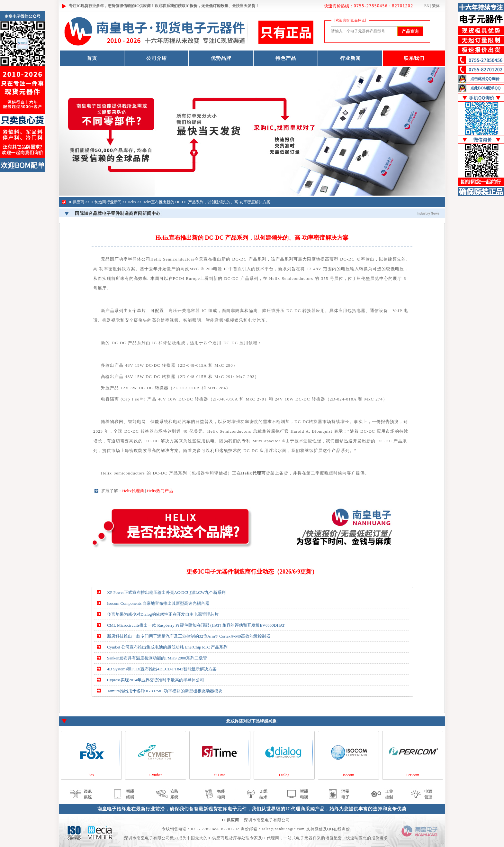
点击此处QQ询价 (485, 79)
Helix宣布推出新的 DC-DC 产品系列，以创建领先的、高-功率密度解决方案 (206, 202)
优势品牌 (221, 58)
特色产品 (286, 58)
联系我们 (414, 58)
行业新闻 (350, 58)
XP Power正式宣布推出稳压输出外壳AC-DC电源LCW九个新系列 (166, 592)
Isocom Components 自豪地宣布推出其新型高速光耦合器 (158, 603)
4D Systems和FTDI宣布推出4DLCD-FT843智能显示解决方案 (162, 669)
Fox (91, 775)
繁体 (436, 6)
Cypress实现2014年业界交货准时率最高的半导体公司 (156, 680)
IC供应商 (76, 202)
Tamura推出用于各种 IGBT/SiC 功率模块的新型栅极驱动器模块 (165, 691)
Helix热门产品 (160, 491)
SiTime (220, 775)
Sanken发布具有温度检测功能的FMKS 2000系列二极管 (157, 658)
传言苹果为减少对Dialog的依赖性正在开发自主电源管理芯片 (163, 614)
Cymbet (156, 775)
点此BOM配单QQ (486, 88)
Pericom (413, 775)
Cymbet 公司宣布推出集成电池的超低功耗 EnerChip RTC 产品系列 (167, 647)
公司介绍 (157, 58)
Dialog (284, 775)
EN (427, 6)
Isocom (348, 775)
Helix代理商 (133, 491)
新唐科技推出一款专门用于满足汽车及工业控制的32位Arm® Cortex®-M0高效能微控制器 (189, 636)
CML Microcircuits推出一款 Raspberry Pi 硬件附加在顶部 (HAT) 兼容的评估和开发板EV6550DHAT (196, 625)
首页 (92, 58)
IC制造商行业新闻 (106, 202)
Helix (132, 202)
